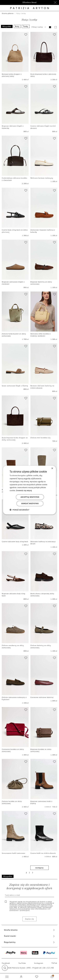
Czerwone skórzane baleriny (42, 697)
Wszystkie (7, 26)
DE (45, 968)
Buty (17, 26)
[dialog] (29, 490)
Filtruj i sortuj (39, 27)
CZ (48, 968)
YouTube (22, 963)
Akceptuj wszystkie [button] (30, 497)
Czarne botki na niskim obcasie (43, 853)
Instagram (39, 963)
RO (53, 968)
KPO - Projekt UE (34, 968)
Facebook (6, 963)
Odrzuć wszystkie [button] (30, 503)
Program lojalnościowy (30, 2)
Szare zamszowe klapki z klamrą (15, 386)
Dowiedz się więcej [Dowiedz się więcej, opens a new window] (24, 490)
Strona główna (8, 13)
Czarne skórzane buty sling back (15, 541)
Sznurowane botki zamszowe (14, 853)
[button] (5, 968)
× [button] (52, 468)
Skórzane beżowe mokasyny (42, 178)
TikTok (54, 963)
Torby (26, 26)
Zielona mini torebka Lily (41, 438)
